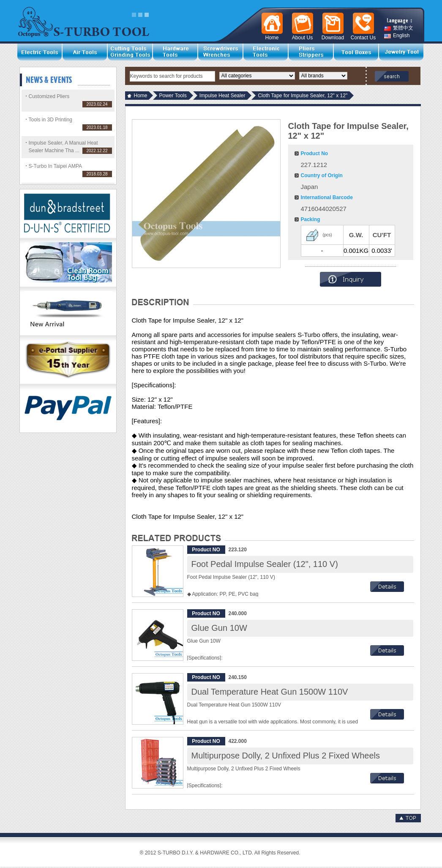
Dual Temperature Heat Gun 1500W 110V (270, 692)
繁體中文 (399, 28)
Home (141, 96)
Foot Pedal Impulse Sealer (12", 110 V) (265, 564)
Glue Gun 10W (219, 628)
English (397, 36)
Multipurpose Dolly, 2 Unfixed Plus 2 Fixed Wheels (286, 756)
